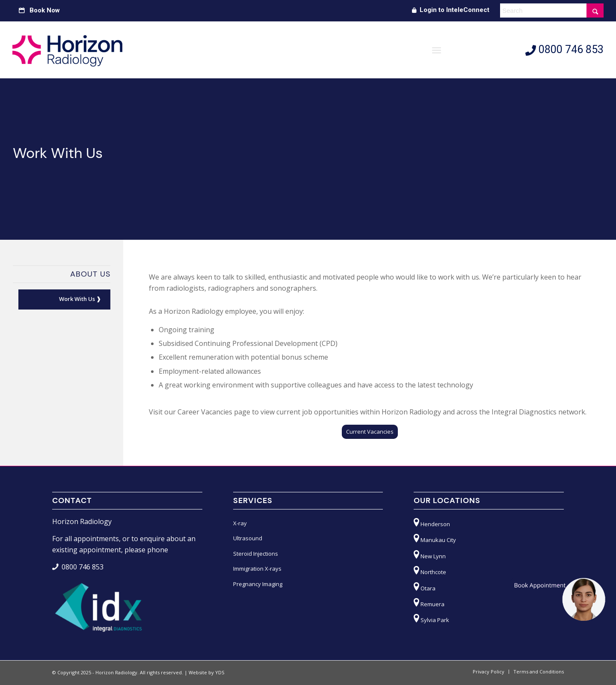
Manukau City (435, 538)
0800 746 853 (564, 49)
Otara (425, 587)
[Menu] (437, 50)
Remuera (429, 603)
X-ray (240, 523)
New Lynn (430, 555)
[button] (558, 599)
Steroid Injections (256, 554)
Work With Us (77, 299)
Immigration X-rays (257, 569)
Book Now (39, 10)
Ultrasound (248, 538)
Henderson (432, 523)
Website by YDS (206, 672)
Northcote (430, 570)
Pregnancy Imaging (258, 584)
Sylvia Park (431, 618)
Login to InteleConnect (451, 10)
